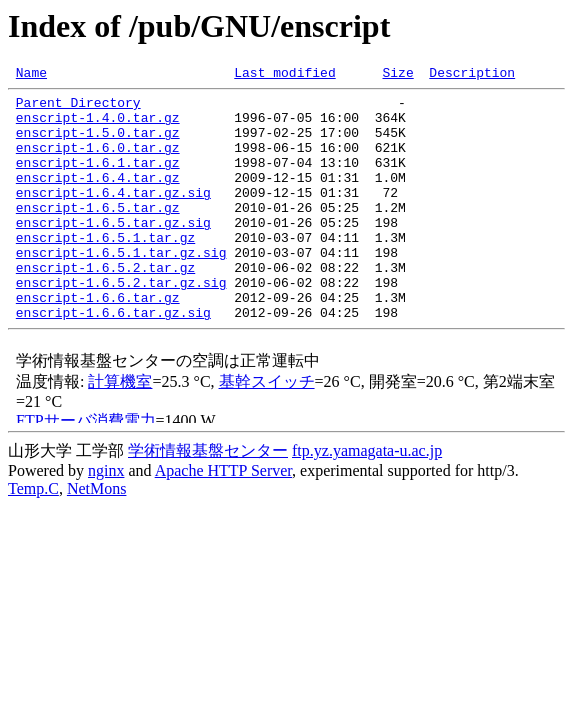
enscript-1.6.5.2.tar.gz (105, 306)
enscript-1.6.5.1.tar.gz (105, 270)
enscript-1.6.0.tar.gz (98, 162)
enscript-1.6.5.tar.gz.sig (113, 252)
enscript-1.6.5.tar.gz (98, 234)
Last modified (284, 75)
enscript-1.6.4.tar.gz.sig (113, 216)
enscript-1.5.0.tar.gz (98, 144)
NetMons (97, 536)
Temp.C (33, 536)
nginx (106, 518)
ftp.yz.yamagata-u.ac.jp (367, 498)
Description (472, 75)
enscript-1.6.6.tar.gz (98, 342)
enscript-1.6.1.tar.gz (98, 180)
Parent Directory (78, 108)
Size (397, 75)
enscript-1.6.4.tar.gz (98, 198)
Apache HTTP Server (223, 518)
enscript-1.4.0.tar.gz (98, 126)
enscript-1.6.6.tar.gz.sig (113, 360)
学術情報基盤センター (208, 498)
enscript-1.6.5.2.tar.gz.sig (121, 324)
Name (31, 75)
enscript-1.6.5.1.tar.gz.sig (121, 288)
